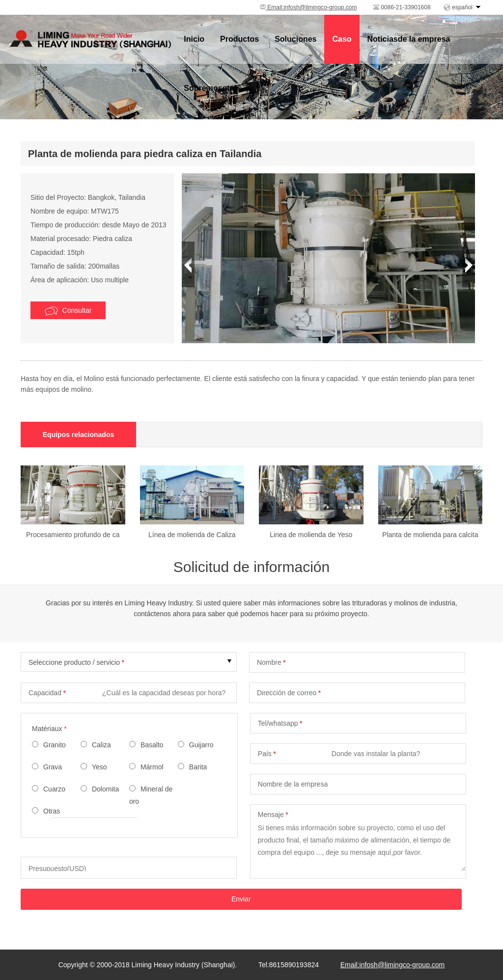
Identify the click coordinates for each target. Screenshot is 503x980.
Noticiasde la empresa (409, 39)
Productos (239, 39)
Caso (342, 39)
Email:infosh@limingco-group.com (308, 7)
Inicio (194, 39)
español (462, 7)
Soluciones (295, 39)
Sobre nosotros (213, 88)
